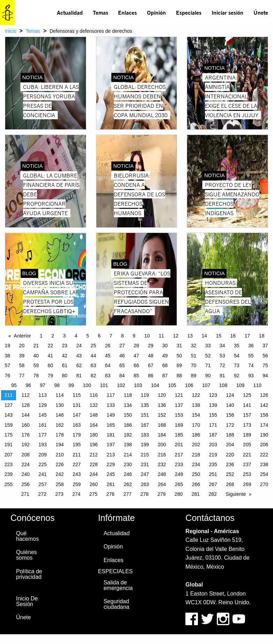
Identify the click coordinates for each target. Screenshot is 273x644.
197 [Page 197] (111, 445)
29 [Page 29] (151, 346)
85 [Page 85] (136, 376)
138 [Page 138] (196, 405)
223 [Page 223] (9, 464)
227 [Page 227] (77, 464)
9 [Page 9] (134, 336)
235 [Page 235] (213, 464)
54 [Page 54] (237, 356)
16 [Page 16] (233, 336)
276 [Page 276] (110, 494)
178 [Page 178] (60, 435)
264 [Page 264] (162, 484)
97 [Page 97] (43, 385)
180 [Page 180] (94, 435)
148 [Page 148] (94, 415)
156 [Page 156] (230, 415)
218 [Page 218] (196, 455)
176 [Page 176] (26, 435)
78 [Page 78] (36, 376)
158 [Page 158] (264, 415)
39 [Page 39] (22, 356)
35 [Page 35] (237, 346)
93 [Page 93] (251, 376)
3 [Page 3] (65, 336)
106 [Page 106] (189, 385)
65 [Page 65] (122, 365)
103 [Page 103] (138, 385)
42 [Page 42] (65, 356)
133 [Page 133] (111, 405)
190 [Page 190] (264, 435)
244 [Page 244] (94, 474)
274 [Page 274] (76, 494)
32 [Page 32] (194, 346)
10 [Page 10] (147, 336)
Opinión (156, 12)
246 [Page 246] (128, 474)
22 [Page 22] (51, 346)
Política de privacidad (29, 574)
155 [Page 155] (213, 415)
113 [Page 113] (42, 395)
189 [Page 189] (247, 435)
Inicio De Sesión (27, 601)
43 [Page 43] (79, 356)
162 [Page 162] (60, 425)
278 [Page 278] (144, 494)
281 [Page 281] (196, 494)
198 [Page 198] (128, 445)
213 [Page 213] (111, 455)
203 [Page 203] (213, 445)
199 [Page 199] (145, 445)
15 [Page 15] (219, 336)
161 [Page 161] (42, 425)
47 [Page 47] (136, 356)
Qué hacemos (27, 536)
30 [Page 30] (165, 346)
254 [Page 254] (264, 474)
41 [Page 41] (51, 356)
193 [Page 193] (42, 445)
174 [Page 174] (264, 425)
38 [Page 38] (7, 356)
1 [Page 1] (41, 336)
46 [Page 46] (122, 356)
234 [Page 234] (196, 464)
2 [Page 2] (53, 336)
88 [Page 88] (179, 376)
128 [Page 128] (26, 405)
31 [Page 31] (179, 346)
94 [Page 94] (265, 376)
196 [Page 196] (94, 445)
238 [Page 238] (264, 464)
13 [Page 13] (190, 336)
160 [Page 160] (26, 425)
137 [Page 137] (179, 405)
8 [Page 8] (123, 336)
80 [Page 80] (65, 376)
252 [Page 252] (230, 474)
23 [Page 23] (65, 346)
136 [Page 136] (162, 405)
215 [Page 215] (145, 455)
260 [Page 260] (94, 484)
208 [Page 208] (26, 455)
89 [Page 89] (194, 376)
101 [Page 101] (104, 385)
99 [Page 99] (71, 385)
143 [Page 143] (9, 415)
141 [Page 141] (247, 405)
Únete (261, 12)
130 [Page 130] (60, 405)
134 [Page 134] (128, 405)
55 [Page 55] (251, 356)
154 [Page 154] (196, 415)
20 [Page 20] (22, 346)
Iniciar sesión (227, 12)
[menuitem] (70, 13)
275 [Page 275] (93, 494)
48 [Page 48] (151, 356)
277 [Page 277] (127, 494)
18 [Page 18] (262, 336)
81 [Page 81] (79, 376)
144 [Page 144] (26, 415)
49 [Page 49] (165, 356)
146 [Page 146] (60, 415)
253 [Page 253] (247, 474)
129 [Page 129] (42, 405)
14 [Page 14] (204, 336)
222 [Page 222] (264, 455)
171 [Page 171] (213, 425)
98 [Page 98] (57, 385)
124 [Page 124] (230, 395)
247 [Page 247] (145, 474)
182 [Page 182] (128, 435)
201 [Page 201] (179, 445)
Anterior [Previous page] (23, 336)
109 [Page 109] (240, 385)
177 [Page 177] (42, 435)
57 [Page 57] (7, 365)
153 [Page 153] (179, 415)
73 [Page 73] (237, 365)
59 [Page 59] (36, 365)
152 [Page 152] (162, 415)
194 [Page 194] (60, 445)
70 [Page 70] (194, 365)
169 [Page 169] (179, 425)
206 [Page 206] (264, 445)
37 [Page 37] (265, 346)
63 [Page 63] (94, 365)
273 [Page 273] (59, 494)
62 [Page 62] (79, 365)
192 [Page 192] (26, 445)
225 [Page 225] (42, 464)
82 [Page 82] (94, 376)
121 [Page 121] (179, 395)
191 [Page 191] (9, 445)
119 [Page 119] (145, 395)
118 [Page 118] (128, 395)
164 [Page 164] (94, 425)
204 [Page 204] (230, 445)
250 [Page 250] (196, 474)
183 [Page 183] (145, 435)
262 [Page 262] (128, 484)
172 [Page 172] (230, 425)
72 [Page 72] (222, 365)
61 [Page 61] (65, 365)
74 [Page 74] (251, 365)
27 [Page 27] (122, 346)
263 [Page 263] (145, 484)
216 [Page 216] (162, 455)
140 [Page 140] (230, 405)
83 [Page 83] (108, 376)
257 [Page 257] (42, 484)
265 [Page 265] (179, 484)
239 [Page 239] (9, 474)
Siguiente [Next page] (236, 494)
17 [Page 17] (248, 336)
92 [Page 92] (237, 376)
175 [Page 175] (9, 435)
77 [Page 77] (22, 376)
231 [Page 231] (145, 464)
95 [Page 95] (14, 385)
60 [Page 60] (51, 365)
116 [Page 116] (94, 395)
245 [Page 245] (111, 474)
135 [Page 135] (145, 405)
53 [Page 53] (222, 356)
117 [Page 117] (111, 395)
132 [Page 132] (94, 405)
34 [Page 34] (222, 346)
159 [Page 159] (9, 425)
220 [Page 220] (230, 455)
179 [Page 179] (77, 435)
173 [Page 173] (247, 425)
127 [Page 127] (9, 405)
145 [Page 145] (42, 415)
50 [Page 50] (179, 356)
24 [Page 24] (79, 346)
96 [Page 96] (28, 385)
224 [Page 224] (26, 464)
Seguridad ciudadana (117, 604)
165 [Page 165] (111, 425)
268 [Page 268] (230, 484)
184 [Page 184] (162, 435)
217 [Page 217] (179, 455)
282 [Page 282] (212, 494)
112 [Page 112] (26, 395)
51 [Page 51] (194, 356)
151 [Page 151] (145, 415)
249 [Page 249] (179, 474)
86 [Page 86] (151, 376)
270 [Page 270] (264, 484)
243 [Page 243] (77, 474)
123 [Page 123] (213, 395)
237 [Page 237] (247, 464)
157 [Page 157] (247, 415)
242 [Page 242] (60, 474)
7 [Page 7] (111, 336)
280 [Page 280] (179, 494)
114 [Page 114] (60, 395)
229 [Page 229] (111, 464)
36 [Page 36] (251, 346)
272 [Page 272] (42, 494)
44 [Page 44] (94, 356)
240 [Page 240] (26, 474)
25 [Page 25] (94, 346)
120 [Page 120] (162, 395)
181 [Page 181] (111, 435)
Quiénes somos (27, 555)
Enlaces (127, 12)
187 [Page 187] (213, 435)
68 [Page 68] (165, 365)
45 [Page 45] (108, 356)
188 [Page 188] (230, 435)
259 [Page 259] (77, 484)
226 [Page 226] (60, 464)
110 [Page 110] (257, 385)
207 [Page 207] (9, 455)
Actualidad (70, 12)
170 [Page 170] (196, 425)
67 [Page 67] (151, 365)
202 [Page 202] (196, 445)
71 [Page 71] (208, 365)
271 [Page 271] (25, 494)
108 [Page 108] (223, 385)
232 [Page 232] (162, 464)
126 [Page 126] (264, 395)
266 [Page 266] (196, 484)
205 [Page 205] (247, 445)
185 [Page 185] (179, 435)
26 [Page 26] (108, 346)
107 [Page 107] (206, 385)
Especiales (189, 12)
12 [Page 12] (176, 336)
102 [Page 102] (121, 385)
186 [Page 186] (196, 435)
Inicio (11, 31)
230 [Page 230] (128, 464)
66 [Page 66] (136, 365)
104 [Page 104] (155, 385)
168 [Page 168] (162, 425)
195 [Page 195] (77, 445)
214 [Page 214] (128, 455)
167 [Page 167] (145, 425)
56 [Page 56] (265, 356)
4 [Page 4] (76, 336)
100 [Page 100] (87, 385)
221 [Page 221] (247, 455)
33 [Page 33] (208, 346)
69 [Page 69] (179, 365)
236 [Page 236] (230, 464)
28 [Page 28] (136, 346)
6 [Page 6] (99, 336)
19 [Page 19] (7, 346)
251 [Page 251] (213, 474)
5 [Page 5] (88, 336)
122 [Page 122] (196, 395)
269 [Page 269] (247, 484)
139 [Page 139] (213, 405)
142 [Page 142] (264, 405)
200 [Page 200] (162, 445)
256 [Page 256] (26, 484)
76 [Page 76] (7, 376)
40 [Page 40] (36, 356)
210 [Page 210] (60, 455)
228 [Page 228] (94, 464)
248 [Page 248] (162, 474)
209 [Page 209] (42, 455)
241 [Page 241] (42, 474)
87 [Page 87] (165, 376)
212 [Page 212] (94, 455)
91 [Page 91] (222, 376)
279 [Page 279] (161, 494)
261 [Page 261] (111, 484)
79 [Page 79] (51, 376)
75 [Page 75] (265, 365)
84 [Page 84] (122, 376)
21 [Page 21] (36, 346)
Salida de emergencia (118, 585)
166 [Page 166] (128, 425)
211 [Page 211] (77, 455)
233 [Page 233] (179, 464)
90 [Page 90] (208, 376)
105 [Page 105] (172, 385)
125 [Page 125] (247, 395)
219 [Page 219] (213, 455)
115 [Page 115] (77, 395)
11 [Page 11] (161, 336)
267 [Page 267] (213, 484)
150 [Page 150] (128, 415)
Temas (101, 12)
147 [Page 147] (77, 415)
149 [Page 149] (111, 415)
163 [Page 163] (77, 425)
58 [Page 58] (22, 365)
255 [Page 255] (9, 484)
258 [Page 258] (60, 484)
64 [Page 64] (108, 365)
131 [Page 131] (77, 405)
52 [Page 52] (208, 356)
